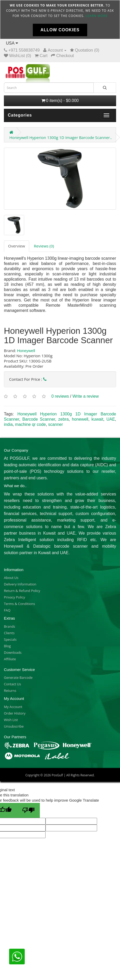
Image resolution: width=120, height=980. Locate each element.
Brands (10, 626)
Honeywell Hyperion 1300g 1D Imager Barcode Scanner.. (61, 137)
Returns (10, 691)
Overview (17, 246)
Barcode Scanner (39, 419)
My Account (13, 707)
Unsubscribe (14, 726)
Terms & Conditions (19, 604)
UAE (111, 419)
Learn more (96, 16)
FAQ (7, 610)
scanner (56, 424)
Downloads (13, 652)
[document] (60, 20)
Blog (7, 646)
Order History (15, 713)
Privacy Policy (14, 597)
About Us (11, 578)
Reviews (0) (44, 246)
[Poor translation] (28, 810)
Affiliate (10, 659)
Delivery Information (20, 584)
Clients (9, 633)
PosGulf (57, 775)
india (8, 424)
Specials (10, 639)
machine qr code (30, 424)
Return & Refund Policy (22, 591)
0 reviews (60, 396)
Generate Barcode (18, 677)
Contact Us (12, 684)
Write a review (86, 396)
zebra (64, 419)
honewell (80, 419)
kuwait (97, 419)
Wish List (11, 720)
